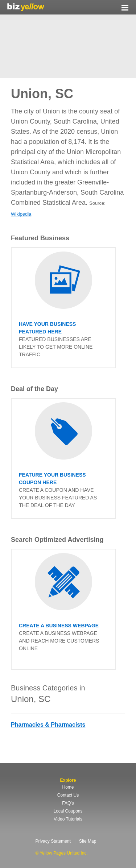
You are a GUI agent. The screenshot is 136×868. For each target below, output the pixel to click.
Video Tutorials (68, 819)
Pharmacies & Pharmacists (48, 725)
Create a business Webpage (59, 626)
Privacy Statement (53, 841)
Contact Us (68, 795)
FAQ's (68, 803)
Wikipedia (21, 214)
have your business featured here (47, 328)
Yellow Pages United (26, 7)
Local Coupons (68, 811)
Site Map (88, 841)
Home (68, 787)
